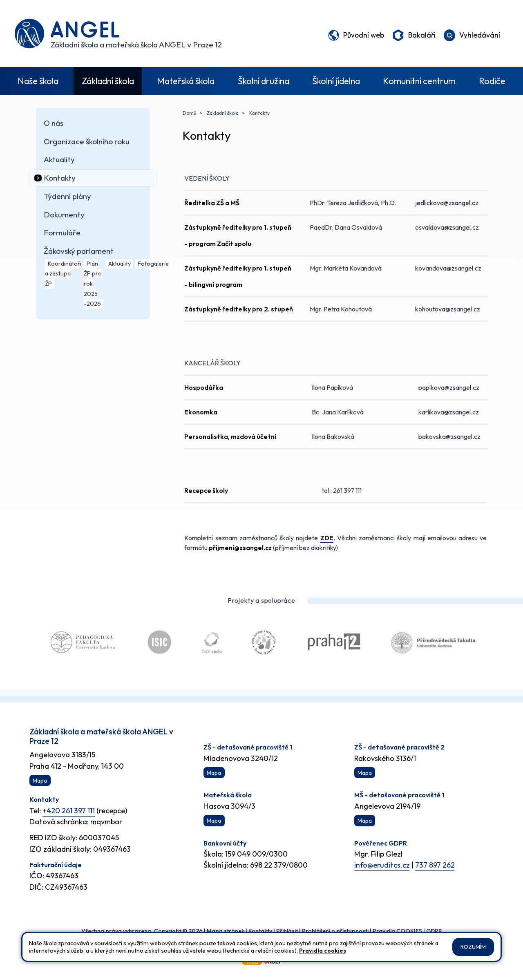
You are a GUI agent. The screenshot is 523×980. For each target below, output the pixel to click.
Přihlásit (287, 931)
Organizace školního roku (87, 141)
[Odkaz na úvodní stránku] (118, 34)
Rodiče (492, 81)
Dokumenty (64, 215)
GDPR (434, 931)
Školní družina (264, 81)
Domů (189, 113)
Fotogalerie (153, 264)
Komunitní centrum (419, 81)
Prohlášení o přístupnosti (335, 931)
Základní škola (108, 81)
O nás (54, 123)
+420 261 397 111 (69, 811)
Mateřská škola (186, 81)
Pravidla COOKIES (397, 931)
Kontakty (60, 178)
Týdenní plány (67, 196)
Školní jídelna (336, 81)
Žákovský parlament (79, 251)
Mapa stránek (226, 931)
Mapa (40, 781)
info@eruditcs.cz (382, 865)
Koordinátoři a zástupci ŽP (63, 274)
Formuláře (62, 233)
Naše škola (38, 81)
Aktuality (59, 159)
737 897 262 (435, 865)
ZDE (327, 538)
